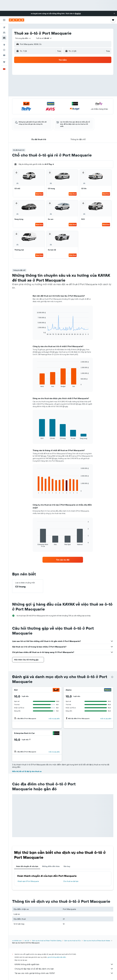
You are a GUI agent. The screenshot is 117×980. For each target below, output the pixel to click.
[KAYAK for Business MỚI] (4, 55)
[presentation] (112, 677)
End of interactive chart (36, 333)
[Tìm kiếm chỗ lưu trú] (4, 33)
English (78, 13)
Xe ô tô (27, 941)
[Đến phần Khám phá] (4, 45)
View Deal (39, 194)
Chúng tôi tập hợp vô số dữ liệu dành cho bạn (64, 969)
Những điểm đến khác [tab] (51, 866)
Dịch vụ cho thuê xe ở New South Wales (97, 941)
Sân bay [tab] (67, 866)
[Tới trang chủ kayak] (17, 20)
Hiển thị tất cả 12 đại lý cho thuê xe (27, 771)
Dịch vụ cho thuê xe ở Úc (72, 941)
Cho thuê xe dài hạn (71, 881)
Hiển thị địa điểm (54, 719)
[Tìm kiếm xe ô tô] (4, 38)
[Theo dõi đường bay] (4, 50)
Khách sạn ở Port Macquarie (28, 881)
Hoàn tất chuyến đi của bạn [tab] (27, 866)
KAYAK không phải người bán (64, 964)
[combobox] (23, 38)
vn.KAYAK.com (17, 941)
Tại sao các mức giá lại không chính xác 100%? (64, 973)
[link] (63, 560)
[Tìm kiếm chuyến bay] (4, 27)
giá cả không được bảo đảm (57, 957)
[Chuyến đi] (4, 62)
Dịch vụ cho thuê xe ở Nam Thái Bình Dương (47, 941)
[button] (114, 13)
